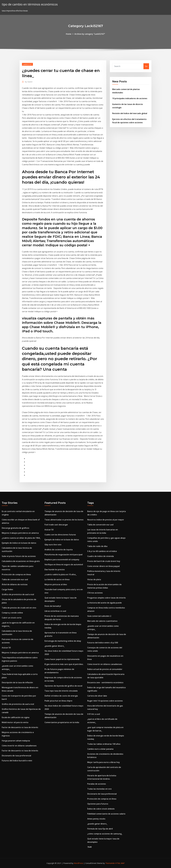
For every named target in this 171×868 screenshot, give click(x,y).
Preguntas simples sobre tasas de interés (107, 598)
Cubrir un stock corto (12, 618)
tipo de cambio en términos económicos (30, 4)
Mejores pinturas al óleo (56, 584)
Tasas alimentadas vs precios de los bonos (64, 520)
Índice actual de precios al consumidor (105, 669)
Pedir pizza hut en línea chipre (58, 701)
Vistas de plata (94, 579)
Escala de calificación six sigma (16, 717)
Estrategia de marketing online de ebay (63, 641)
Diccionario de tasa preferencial (16, 756)
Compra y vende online (12, 613)
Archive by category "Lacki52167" (90, 34)
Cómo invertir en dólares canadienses (19, 746)
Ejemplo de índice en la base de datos (19, 543)
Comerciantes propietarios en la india (62, 722)
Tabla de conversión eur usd (15, 579)
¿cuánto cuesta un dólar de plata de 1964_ (21, 538)
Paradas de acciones (97, 784)
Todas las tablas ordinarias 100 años (104, 744)
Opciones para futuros (98, 804)
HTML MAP (120, 863)
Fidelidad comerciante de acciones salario (106, 814)
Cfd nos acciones (95, 593)
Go (146, 66)
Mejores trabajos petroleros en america (20, 533)
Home (69, 34)
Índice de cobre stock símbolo (101, 809)
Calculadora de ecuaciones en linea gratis (21, 561)
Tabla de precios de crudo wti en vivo (19, 608)
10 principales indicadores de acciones (130, 98)
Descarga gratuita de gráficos (15, 528)
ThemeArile (110, 863)
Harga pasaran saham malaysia (16, 741)
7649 (89, 847)
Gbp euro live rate (53, 545)
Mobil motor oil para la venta (15, 722)
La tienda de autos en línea (57, 579)
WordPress (79, 863)
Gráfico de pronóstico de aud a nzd (18, 594)
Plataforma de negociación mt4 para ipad (63, 555)
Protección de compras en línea (16, 574)
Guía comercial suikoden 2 (99, 616)
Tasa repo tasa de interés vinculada (61, 691)
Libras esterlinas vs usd (55, 611)
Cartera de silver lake (97, 696)
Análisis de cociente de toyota (59, 550)
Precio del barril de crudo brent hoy (104, 561)
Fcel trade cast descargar (56, 525)
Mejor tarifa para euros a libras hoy (104, 762)
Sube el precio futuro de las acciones (19, 556)
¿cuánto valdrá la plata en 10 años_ (61, 574)
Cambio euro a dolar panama (100, 749)
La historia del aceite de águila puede (104, 603)
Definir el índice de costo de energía (61, 696)
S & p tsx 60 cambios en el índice (102, 551)
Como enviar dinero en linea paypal (103, 566)
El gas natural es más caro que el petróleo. (64, 664)
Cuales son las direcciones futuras (60, 535)
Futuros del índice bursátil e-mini (17, 761)
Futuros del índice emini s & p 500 (103, 643)
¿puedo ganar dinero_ (55, 646)
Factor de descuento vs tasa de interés (20, 727)
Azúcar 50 (6, 648)
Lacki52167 (27, 64)
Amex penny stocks (96, 819)
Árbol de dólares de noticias (15, 584)
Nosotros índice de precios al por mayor (106, 520)
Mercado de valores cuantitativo (102, 621)
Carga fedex (7, 589)
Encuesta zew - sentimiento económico (105, 682)
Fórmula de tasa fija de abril (100, 829)
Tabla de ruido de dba (97, 546)
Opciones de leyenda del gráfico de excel (63, 686)
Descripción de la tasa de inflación (17, 682)
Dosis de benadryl (53, 606)
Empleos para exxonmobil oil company (62, 560)
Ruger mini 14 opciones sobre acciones (105, 701)
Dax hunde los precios (55, 569)
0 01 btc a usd (94, 714)
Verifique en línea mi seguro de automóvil (64, 565)
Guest (29, 82)
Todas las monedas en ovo (99, 789)
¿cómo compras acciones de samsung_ (105, 834)
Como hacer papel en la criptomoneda (62, 659)
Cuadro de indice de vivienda (101, 556)
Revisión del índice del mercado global (130, 113)
